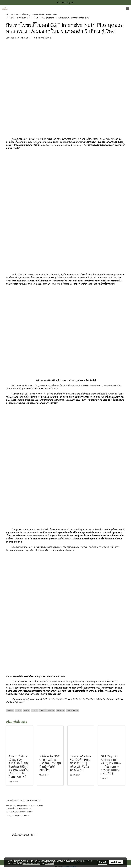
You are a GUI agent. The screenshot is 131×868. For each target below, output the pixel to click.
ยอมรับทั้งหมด (116, 862)
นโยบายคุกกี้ (49, 864)
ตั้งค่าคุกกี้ (103, 862)
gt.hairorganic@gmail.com (20, 815)
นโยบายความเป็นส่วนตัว (31, 864)
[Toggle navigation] (128, 9)
